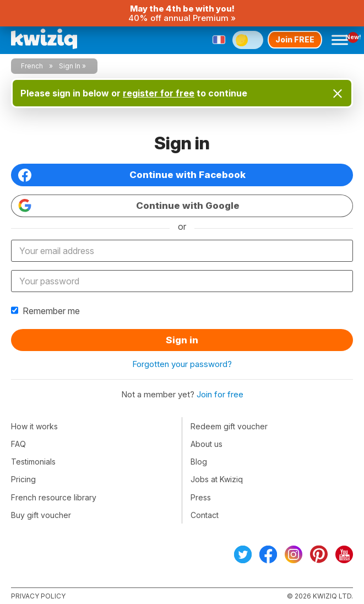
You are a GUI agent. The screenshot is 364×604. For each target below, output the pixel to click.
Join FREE (295, 39)
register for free (159, 93)
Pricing (23, 479)
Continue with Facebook (132, 175)
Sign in (182, 340)
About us (207, 444)
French (32, 66)
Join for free (220, 394)
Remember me (45, 311)
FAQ (18, 444)
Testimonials (33, 462)
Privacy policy (38, 596)
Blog (199, 462)
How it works (34, 426)
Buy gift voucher (41, 515)
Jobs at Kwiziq (217, 479)
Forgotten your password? (182, 364)
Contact (205, 515)
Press (201, 497)
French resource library (54, 497)
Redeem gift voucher (229, 426)
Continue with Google (129, 206)
